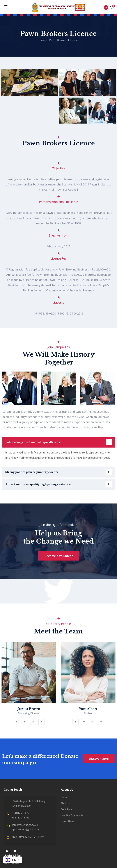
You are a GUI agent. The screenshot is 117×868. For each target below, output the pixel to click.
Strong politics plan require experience (32, 472)
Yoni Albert (88, 709)
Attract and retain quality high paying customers (38, 484)
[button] (112, 8)
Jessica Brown (29, 709)
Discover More (99, 759)
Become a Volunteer (59, 556)
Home (43, 40)
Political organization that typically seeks (33, 442)
